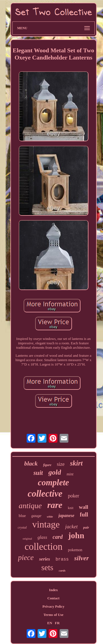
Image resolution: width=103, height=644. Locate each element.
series (44, 559)
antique (30, 506)
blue (22, 516)
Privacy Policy (54, 606)
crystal (22, 527)
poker (73, 496)
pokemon (75, 550)
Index (54, 590)
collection (43, 547)
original (27, 539)
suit (38, 473)
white (50, 517)
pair (86, 527)
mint (70, 474)
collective (45, 494)
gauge (36, 516)
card (58, 537)
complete (54, 482)
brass (62, 559)
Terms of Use (53, 615)
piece (26, 558)
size (61, 464)
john (76, 535)
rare (55, 505)
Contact (53, 598)
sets (48, 567)
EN (50, 623)
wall (83, 507)
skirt (76, 463)
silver (81, 558)
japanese (66, 516)
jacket (71, 527)
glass (42, 537)
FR (57, 623)
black (31, 463)
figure (47, 465)
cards (62, 570)
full (84, 515)
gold (55, 472)
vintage (46, 524)
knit (71, 508)
